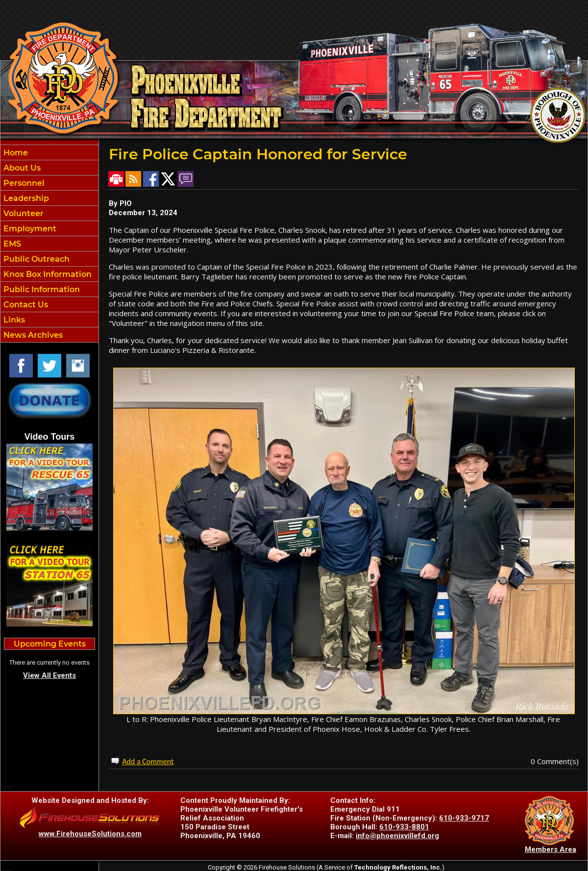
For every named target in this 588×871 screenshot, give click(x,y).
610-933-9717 (464, 818)
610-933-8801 (404, 827)
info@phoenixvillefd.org (397, 836)
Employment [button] (29, 229)
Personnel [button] (23, 183)
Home (15, 153)
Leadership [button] (25, 198)
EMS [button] (11, 244)
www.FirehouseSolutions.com (90, 834)
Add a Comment (148, 761)
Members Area (551, 849)
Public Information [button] (41, 289)
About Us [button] (21, 168)
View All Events (49, 675)
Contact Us (25, 305)
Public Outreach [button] (36, 259)
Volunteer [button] (23, 213)
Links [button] (13, 320)
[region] (49, 244)
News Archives (32, 335)
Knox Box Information (47, 274)
